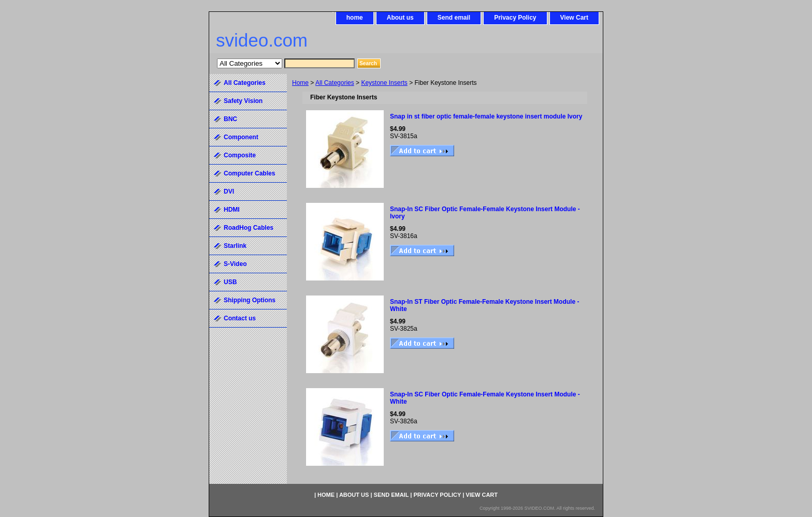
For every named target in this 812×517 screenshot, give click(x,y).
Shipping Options (250, 300)
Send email (454, 18)
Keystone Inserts (384, 83)
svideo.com (262, 40)
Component (241, 137)
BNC (230, 119)
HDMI (232, 210)
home (355, 18)
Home (300, 83)
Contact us (240, 318)
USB (230, 282)
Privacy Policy (515, 18)
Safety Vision (243, 101)
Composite (240, 155)
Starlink (235, 246)
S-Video (235, 264)
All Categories (335, 83)
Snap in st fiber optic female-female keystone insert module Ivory (486, 116)
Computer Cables (249, 173)
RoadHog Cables (249, 228)
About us (400, 18)
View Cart (574, 18)
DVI (229, 191)
